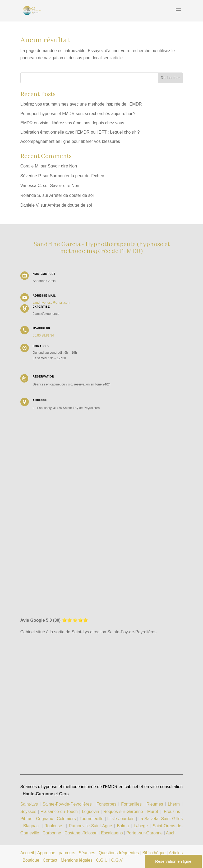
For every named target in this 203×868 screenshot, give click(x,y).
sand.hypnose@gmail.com (52, 303)
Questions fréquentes (119, 853)
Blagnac (31, 826)
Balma (123, 826)
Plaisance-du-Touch (59, 812)
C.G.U (102, 860)
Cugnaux (44, 819)
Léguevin (91, 812)
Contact (50, 860)
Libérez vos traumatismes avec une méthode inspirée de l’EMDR (81, 104)
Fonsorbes (107, 804)
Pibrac (26, 819)
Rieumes (155, 804)
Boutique (31, 860)
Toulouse (54, 826)
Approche (46, 853)
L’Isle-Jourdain (122, 819)
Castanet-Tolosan (81, 833)
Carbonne (52, 833)
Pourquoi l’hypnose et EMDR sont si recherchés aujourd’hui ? (78, 114)
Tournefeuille (92, 819)
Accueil (27, 853)
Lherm (174, 804)
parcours (67, 853)
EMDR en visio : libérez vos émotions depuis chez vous (72, 123)
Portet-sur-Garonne (145, 833)
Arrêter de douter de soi (71, 195)
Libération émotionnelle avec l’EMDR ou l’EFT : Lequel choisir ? (80, 132)
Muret (153, 812)
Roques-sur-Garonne (123, 812)
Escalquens (112, 833)
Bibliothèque (154, 853)
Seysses (28, 812)
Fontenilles (131, 804)
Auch (171, 833)
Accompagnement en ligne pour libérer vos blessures (70, 141)
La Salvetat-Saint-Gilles (160, 819)
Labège (141, 826)
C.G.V (117, 860)
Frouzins (172, 812)
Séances (87, 853)
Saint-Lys (29, 804)
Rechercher (170, 78)
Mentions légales (77, 860)
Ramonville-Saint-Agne (90, 826)
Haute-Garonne (38, 794)
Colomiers (66, 819)
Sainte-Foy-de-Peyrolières (67, 804)
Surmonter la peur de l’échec (77, 176)
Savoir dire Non (62, 166)
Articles (176, 853)
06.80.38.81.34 (43, 335)
